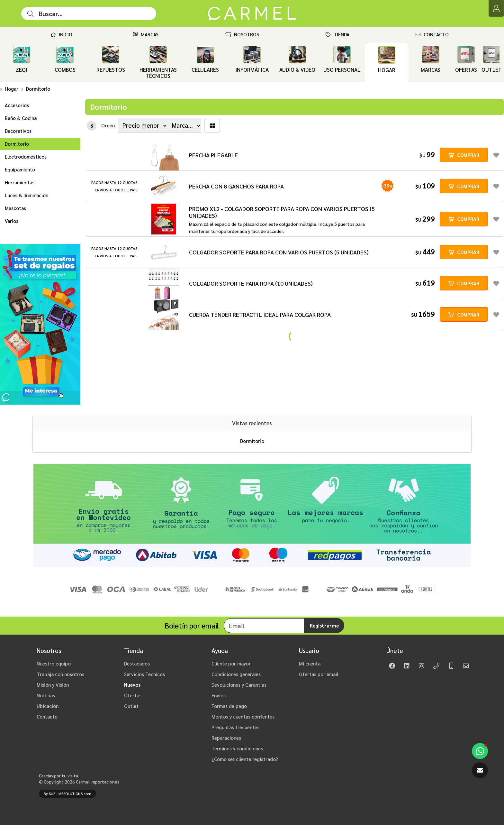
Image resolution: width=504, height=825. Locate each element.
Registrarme (324, 626)
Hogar (12, 89)
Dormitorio (38, 89)
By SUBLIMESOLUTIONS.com (67, 794)
